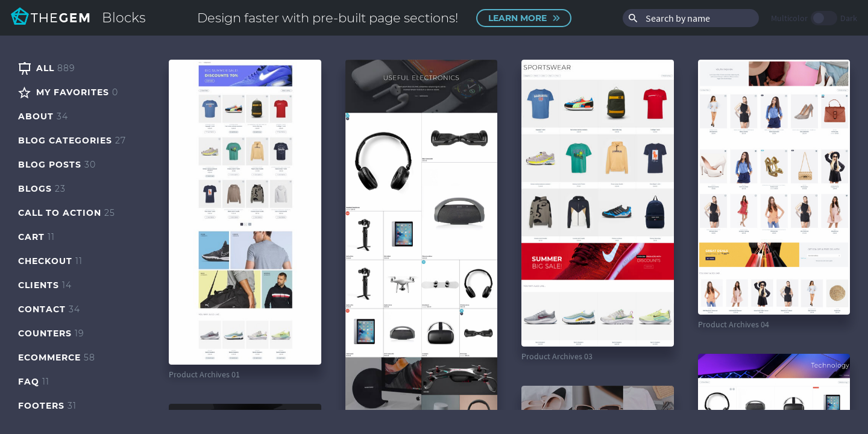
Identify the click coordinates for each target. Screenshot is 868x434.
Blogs (42, 189)
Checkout (50, 261)
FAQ (34, 382)
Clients (45, 285)
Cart (36, 237)
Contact (49, 309)
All (46, 68)
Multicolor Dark (814, 18)
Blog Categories (72, 140)
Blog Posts (57, 165)
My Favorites (68, 92)
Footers (47, 406)
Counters (51, 333)
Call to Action (67, 213)
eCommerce (57, 357)
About (43, 116)
